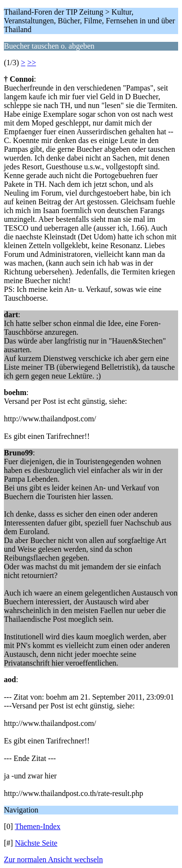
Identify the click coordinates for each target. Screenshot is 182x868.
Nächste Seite (36, 843)
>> (32, 63)
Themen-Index (37, 826)
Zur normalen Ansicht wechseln (53, 859)
